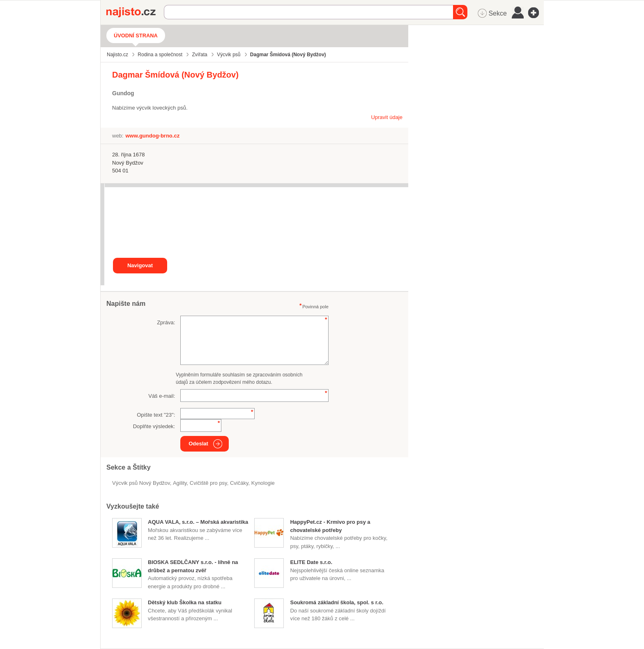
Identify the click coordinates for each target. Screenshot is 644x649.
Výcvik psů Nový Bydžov (141, 483)
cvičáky (239, 483)
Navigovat (140, 265)
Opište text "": (156, 415)
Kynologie (263, 483)
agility (180, 483)
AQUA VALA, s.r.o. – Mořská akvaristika (198, 522)
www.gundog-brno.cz (152, 136)
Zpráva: (166, 322)
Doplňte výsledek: (154, 426)
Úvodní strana (136, 36)
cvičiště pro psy (208, 483)
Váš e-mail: (162, 396)
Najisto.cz (135, 12)
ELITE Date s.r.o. (311, 562)
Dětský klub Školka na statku (185, 602)
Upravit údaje (387, 117)
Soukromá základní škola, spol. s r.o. (337, 602)
